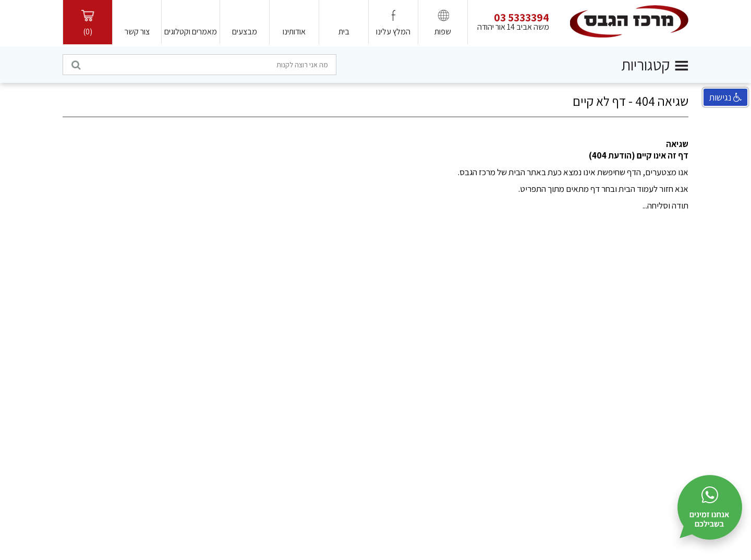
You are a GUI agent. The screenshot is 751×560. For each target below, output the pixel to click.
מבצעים (245, 32)
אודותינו (294, 32)
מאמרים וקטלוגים (191, 32)
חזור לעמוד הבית (646, 189)
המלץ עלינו (393, 32)
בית (344, 32)
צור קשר (137, 32)
